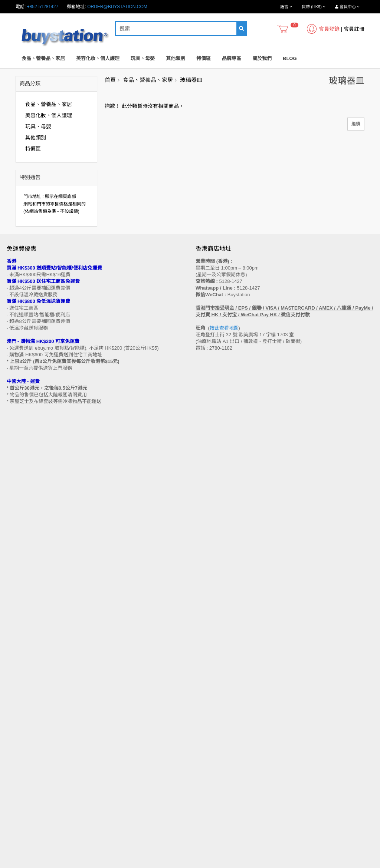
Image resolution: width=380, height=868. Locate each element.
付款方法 (16, 694)
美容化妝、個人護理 (98, 58)
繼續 (356, 124)
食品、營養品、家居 (43, 58)
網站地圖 (204, 666)
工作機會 (16, 730)
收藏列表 (204, 777)
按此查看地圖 (224, 328)
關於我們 (262, 58)
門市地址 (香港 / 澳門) (28, 680)
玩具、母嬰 (143, 58)
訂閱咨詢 (204, 784)
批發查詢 (16, 702)
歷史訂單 (204, 770)
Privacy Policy (217, 864)
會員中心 (204, 763)
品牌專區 (232, 58)
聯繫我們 (204, 659)
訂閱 (37, 605)
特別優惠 (16, 770)
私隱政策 (16, 716)
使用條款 (16, 723)
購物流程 (16, 673)
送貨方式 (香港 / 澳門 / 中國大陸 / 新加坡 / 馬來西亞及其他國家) (70, 687)
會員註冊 (354, 29)
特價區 (204, 58)
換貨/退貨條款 (21, 709)
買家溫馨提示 (20, 666)
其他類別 (176, 58)
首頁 (110, 80)
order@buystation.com (117, 7)
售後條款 (16, 659)
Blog (290, 58)
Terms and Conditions (172, 864)
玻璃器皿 (191, 80)
